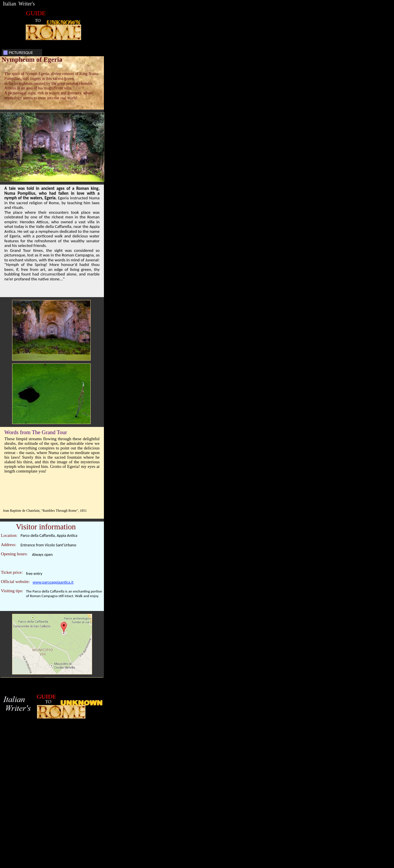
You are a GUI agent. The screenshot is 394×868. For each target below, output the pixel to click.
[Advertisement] (199, 780)
